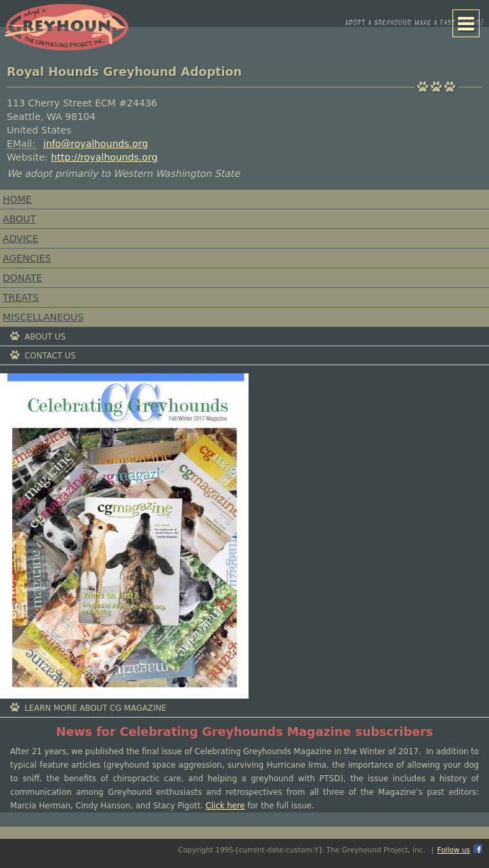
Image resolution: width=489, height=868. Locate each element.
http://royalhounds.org (104, 157)
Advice (21, 239)
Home (17, 199)
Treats (21, 297)
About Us (45, 337)
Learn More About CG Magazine (95, 708)
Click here (226, 806)
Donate (23, 278)
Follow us (453, 850)
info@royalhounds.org (96, 144)
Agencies (27, 258)
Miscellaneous (43, 317)
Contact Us (50, 356)
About (19, 219)
